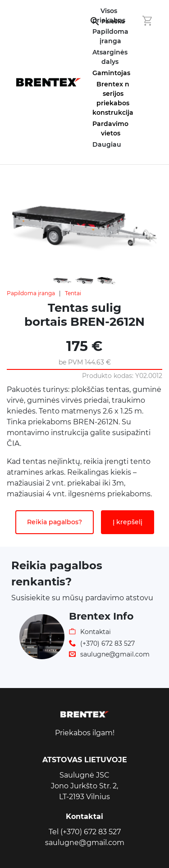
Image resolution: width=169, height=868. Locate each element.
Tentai (73, 293)
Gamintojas (111, 73)
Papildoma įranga (31, 293)
